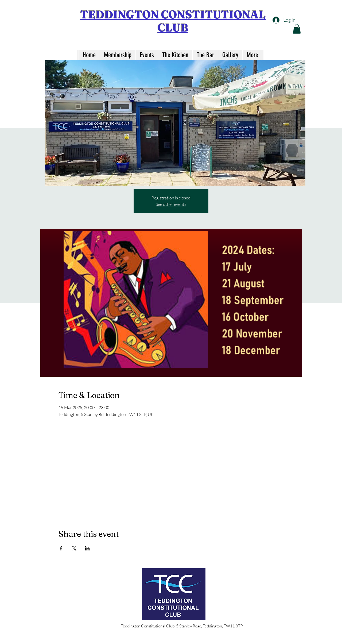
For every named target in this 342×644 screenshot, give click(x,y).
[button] (297, 29)
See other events (171, 204)
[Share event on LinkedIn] (87, 548)
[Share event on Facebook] (61, 548)
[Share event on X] (74, 548)
